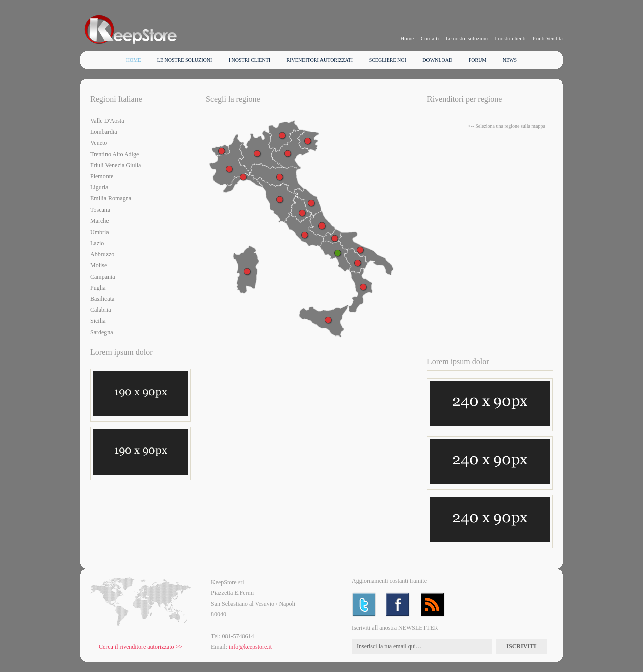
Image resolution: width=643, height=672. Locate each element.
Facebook (399, 604)
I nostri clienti (510, 38)
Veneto (99, 143)
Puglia (98, 288)
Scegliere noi (388, 60)
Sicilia (98, 321)
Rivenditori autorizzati (320, 60)
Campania (103, 277)
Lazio (97, 243)
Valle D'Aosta (107, 121)
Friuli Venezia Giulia (116, 165)
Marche (100, 221)
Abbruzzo (102, 254)
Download (437, 60)
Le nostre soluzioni (467, 38)
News (510, 60)
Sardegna (102, 332)
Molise (99, 265)
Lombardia (104, 132)
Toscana (100, 210)
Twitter (364, 604)
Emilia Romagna (111, 198)
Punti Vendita (548, 38)
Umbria (100, 232)
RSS (433, 604)
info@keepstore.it (250, 647)
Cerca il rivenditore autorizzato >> (141, 647)
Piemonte (102, 176)
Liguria (99, 187)
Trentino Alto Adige (115, 154)
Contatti (430, 38)
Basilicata (102, 299)
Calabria (101, 310)
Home (407, 38)
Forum (478, 60)
